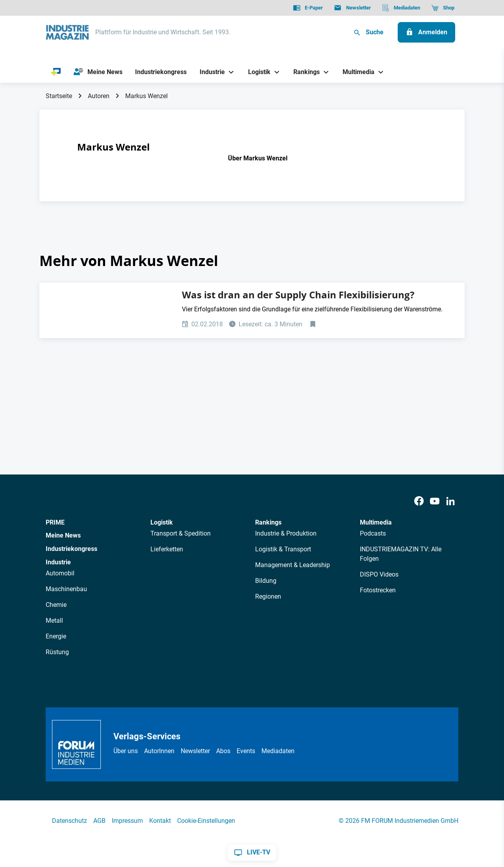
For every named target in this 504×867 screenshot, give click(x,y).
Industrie (58, 562)
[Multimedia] (356, 72)
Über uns (126, 751)
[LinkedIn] (450, 501)
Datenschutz (69, 821)
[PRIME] (56, 72)
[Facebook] (419, 501)
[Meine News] (98, 72)
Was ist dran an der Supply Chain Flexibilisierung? (298, 295)
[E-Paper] (308, 8)
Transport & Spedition (181, 533)
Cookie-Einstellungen (206, 821)
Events (246, 751)
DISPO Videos (379, 574)
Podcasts (373, 533)
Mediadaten (278, 751)
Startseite (59, 96)
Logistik (162, 522)
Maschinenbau (66, 589)
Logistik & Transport (283, 549)
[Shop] (443, 8)
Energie (56, 636)
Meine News (63, 535)
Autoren (99, 96)
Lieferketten (167, 549)
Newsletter (195, 751)
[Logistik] (256, 72)
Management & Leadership (293, 565)
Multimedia (376, 522)
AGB (99, 821)
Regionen (268, 596)
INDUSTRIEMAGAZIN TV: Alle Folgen (401, 554)
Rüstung (57, 652)
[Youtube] (435, 501)
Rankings (268, 522)
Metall (54, 620)
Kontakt (160, 821)
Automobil (60, 573)
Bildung (266, 581)
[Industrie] (209, 72)
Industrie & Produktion (286, 533)
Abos (223, 751)
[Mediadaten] (401, 8)
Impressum (127, 821)
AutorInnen (159, 751)
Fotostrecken (378, 590)
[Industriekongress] (161, 72)
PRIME (55, 522)
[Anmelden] (426, 32)
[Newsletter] (352, 8)
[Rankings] (304, 72)
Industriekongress (71, 549)
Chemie (56, 605)
